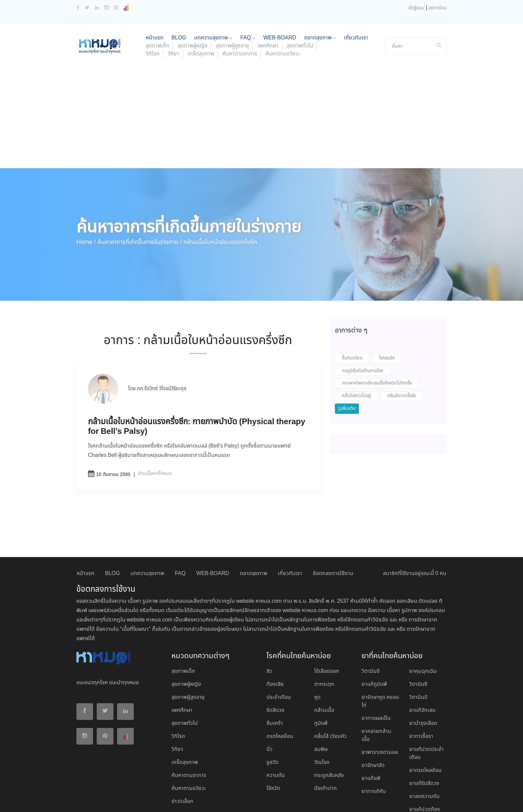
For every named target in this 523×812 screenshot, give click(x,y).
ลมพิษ (321, 705)
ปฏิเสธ (385, 799)
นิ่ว (270, 705)
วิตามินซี (418, 640)
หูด (317, 653)
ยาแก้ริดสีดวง (424, 739)
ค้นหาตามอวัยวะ (283, 10)
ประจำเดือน (279, 653)
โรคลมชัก (387, 314)
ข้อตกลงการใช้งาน (333, 529)
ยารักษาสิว (373, 721)
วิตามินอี (371, 627)
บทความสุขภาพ (147, 529)
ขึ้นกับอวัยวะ (352, 314)
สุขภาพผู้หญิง (186, 640)
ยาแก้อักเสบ (422, 666)
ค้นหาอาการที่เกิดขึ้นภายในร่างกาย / (140, 198)
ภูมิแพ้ (321, 679)
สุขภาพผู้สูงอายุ (188, 653)
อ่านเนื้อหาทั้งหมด (155, 430)
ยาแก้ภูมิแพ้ (374, 640)
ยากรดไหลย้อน (425, 726)
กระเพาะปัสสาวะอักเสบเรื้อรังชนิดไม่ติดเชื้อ (377, 339)
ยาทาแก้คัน (374, 747)
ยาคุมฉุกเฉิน (423, 627)
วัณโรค (322, 718)
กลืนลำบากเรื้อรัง (402, 352)
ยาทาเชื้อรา (421, 692)
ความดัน (276, 731)
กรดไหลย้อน (280, 692)
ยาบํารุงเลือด (423, 679)
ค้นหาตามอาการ (240, 10)
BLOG (112, 529)
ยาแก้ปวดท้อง (425, 765)
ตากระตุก (324, 640)
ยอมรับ (365, 800)
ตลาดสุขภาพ (253, 529)
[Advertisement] (261, 74)
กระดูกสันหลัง (329, 731)
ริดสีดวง (276, 666)
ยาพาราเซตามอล (380, 708)
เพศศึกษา (182, 666)
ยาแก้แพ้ (371, 734)
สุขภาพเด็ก (183, 627)
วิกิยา (174, 10)
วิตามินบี (418, 653)
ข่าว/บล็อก (182, 757)
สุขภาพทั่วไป (185, 679)
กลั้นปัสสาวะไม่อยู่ (356, 352)
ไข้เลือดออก (327, 627)
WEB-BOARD (212, 529)
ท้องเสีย (275, 640)
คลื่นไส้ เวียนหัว (330, 692)
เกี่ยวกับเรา (290, 529)
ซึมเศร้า (275, 679)
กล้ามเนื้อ (324, 666)
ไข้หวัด (273, 744)
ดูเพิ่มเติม (347, 364)
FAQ (180, 529)
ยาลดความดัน (424, 752)
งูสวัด (273, 718)
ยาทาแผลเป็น (376, 674)
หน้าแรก (86, 529)
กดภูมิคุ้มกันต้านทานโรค (363, 327)
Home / (86, 198)
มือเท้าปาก (326, 744)
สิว (269, 627)
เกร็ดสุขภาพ (201, 10)
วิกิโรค (153, 10)
